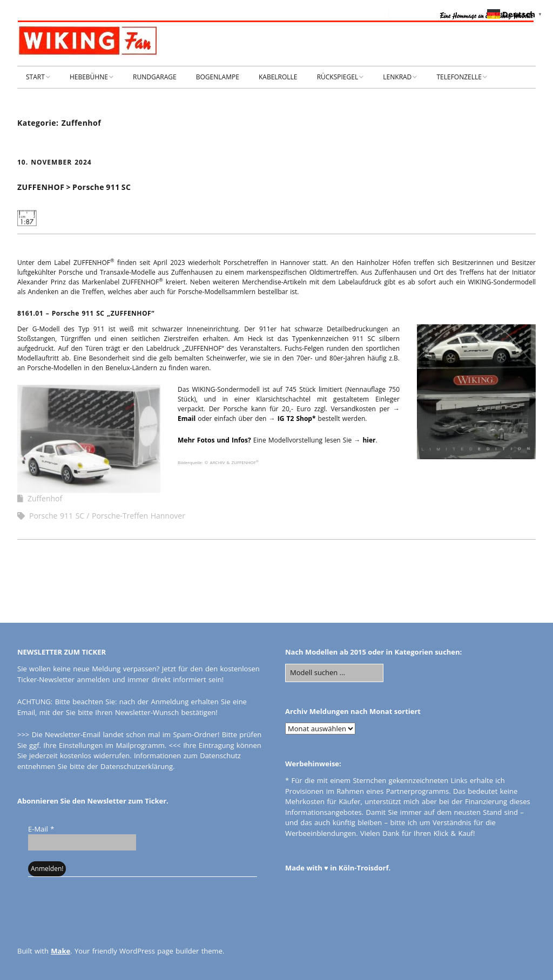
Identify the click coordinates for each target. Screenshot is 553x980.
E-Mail (41, 829)
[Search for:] (334, 673)
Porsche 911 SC (57, 516)
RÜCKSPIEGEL (338, 77)
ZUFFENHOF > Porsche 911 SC (74, 187)
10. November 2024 (55, 162)
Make (60, 951)
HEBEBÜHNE (89, 77)
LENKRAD (397, 77)
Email (187, 418)
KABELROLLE (278, 77)
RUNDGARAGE (155, 77)
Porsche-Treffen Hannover (139, 516)
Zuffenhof (45, 498)
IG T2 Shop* (297, 418)
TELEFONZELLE (459, 77)
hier (369, 440)
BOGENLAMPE (218, 77)
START (35, 77)
